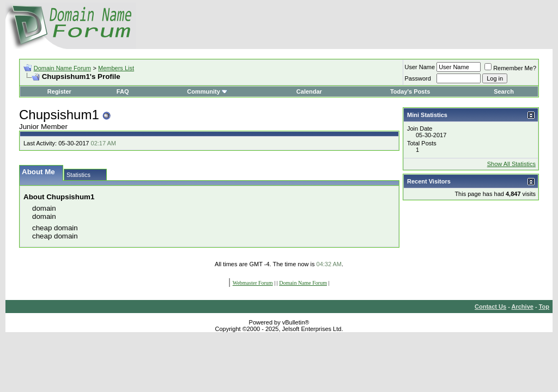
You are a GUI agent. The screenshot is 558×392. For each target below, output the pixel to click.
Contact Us (490, 307)
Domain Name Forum (62, 68)
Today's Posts (410, 91)
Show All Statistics (511, 164)
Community (207, 91)
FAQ (123, 91)
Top (544, 307)
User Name (420, 67)
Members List (116, 68)
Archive (523, 307)
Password (418, 78)
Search (504, 91)
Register (59, 91)
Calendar (309, 91)
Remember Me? (510, 68)
